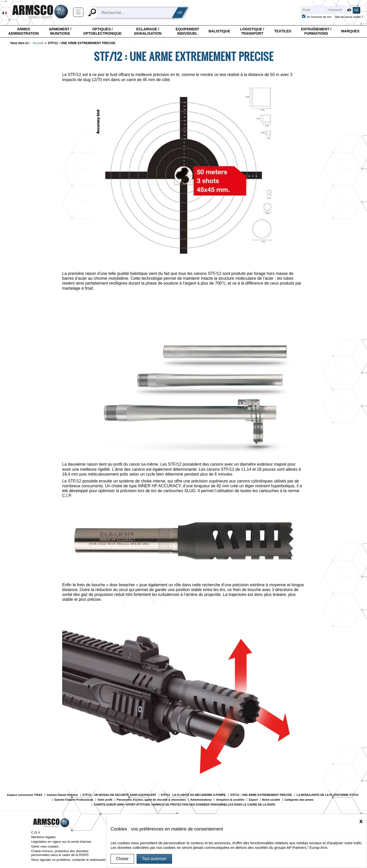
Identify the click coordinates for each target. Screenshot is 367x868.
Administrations (201, 800)
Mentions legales (43, 837)
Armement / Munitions (60, 31)
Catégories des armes (299, 800)
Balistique (219, 31)
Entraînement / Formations (316, 31)
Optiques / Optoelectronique (102, 31)
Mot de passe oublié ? (349, 17)
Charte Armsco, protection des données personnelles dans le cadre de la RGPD (60, 853)
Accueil (38, 43)
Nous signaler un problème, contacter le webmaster (68, 860)
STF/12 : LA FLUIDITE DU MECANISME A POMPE (193, 795)
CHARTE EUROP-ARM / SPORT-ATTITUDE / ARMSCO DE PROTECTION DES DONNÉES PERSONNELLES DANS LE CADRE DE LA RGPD (185, 805)
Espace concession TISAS (25, 795)
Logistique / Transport (252, 31)
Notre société (271, 800)
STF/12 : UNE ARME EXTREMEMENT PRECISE (261, 795)
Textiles (283, 31)
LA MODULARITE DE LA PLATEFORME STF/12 (327, 795)
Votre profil (105, 800)
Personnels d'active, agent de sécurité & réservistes (151, 800)
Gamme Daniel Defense (62, 795)
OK (180, 13)
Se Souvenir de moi (319, 17)
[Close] (361, 821)
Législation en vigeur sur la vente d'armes (61, 842)
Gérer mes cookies (45, 846)
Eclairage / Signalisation (148, 31)
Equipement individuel (187, 31)
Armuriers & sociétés (230, 800)
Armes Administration (23, 31)
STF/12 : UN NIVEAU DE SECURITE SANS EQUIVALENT (119, 795)
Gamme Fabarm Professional (74, 800)
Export (253, 800)
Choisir (122, 859)
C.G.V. (36, 832)
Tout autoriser (154, 859)
